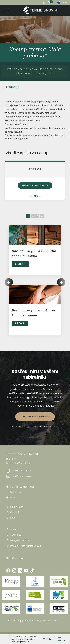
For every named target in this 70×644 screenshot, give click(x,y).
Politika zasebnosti (47, 621)
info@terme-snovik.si (20, 476)
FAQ (12, 518)
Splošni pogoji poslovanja (22, 621)
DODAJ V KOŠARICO (35, 185)
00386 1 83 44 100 (19, 471)
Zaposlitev (16, 535)
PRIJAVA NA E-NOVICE (35, 417)
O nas (13, 529)
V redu (47, 639)
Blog (13, 498)
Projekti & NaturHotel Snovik (26, 546)
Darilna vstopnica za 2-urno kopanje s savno (34, 253)
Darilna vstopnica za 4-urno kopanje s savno (34, 313)
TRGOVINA (13, 87)
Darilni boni (16, 492)
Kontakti (14, 512)
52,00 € (35, 196)
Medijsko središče (20, 540)
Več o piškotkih (61, 639)
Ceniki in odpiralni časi (22, 487)
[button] (61, 282)
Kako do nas (17, 507)
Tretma (35, 169)
